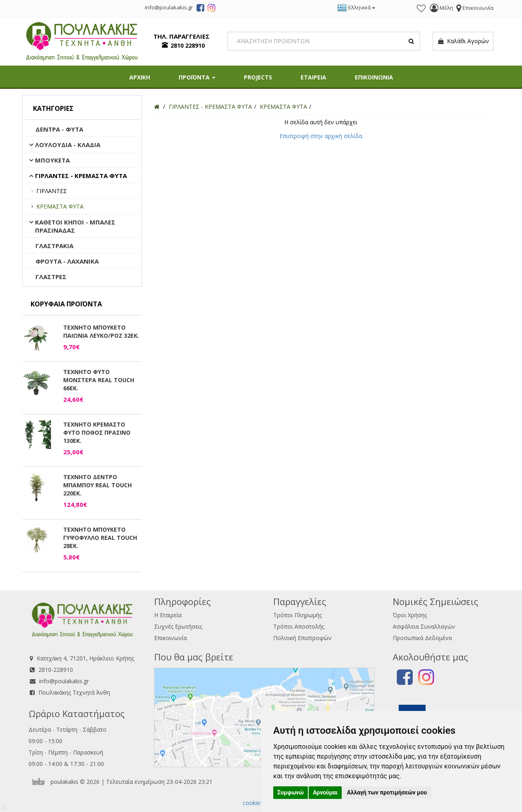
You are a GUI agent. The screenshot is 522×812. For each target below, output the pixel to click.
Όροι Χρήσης (410, 615)
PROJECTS (258, 77)
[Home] (157, 107)
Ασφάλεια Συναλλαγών (424, 626)
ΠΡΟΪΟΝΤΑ (197, 77)
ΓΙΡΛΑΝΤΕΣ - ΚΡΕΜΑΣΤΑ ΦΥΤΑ (81, 176)
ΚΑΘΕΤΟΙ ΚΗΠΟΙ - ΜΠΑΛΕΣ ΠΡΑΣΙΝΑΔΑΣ (75, 226)
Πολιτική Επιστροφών (302, 638)
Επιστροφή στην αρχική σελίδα (321, 136)
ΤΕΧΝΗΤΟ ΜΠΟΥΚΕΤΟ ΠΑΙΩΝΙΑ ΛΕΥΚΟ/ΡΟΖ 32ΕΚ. (101, 331)
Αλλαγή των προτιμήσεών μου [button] (387, 792)
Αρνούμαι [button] (325, 792)
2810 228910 (188, 45)
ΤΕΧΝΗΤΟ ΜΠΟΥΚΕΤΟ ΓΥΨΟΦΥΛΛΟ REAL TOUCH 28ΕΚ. (100, 538)
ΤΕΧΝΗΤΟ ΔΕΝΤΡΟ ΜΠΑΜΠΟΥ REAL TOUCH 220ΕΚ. (97, 485)
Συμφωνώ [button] (291, 792)
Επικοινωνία (170, 638)
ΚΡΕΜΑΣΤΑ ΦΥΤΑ (60, 206)
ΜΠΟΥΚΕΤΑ (52, 160)
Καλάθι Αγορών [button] (463, 41)
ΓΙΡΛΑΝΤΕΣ (52, 191)
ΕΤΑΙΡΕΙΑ (313, 77)
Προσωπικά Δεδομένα (422, 638)
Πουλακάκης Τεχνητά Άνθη (74, 692)
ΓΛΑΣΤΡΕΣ (51, 277)
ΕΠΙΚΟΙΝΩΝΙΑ (374, 77)
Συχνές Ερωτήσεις (178, 626)
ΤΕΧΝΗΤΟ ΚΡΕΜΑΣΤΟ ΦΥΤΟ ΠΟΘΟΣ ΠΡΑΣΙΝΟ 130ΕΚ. (97, 432)
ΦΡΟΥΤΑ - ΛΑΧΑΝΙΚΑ (67, 261)
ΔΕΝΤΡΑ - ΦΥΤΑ (59, 129)
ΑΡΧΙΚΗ (140, 77)
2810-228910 (56, 670)
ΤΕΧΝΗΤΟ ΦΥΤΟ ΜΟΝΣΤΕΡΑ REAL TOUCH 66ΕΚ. (99, 380)
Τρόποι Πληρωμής (297, 615)
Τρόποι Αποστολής (299, 626)
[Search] (324, 41)
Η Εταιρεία (168, 615)
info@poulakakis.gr (64, 681)
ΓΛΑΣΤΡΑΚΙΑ (54, 246)
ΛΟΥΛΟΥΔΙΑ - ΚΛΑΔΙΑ (68, 145)
